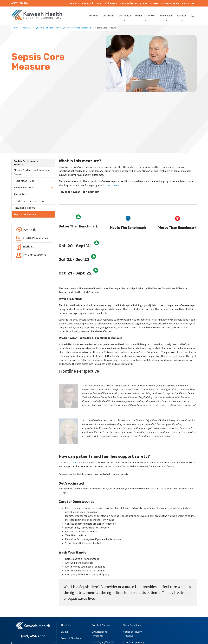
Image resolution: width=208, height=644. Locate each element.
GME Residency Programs (133, 3)
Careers (154, 3)
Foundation (166, 13)
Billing (64, 632)
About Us (66, 625)
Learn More (113, 185)
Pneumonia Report (24, 208)
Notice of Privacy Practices (132, 634)
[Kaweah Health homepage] (37, 16)
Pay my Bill (88, 3)
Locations (108, 13)
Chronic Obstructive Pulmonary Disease (31, 172)
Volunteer (182, 13)
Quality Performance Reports (26, 163)
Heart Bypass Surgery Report (30, 201)
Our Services (125, 13)
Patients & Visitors (146, 13)
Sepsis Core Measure (25, 214)
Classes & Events (170, 3)
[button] (52, 188)
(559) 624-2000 (20, 3)
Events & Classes (101, 625)
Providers (94, 13)
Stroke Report (22, 194)
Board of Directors (107, 3)
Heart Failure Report (25, 188)
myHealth (74, 3)
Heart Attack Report (25, 181)
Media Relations (132, 625)
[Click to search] (192, 16)
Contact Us (188, 3)
